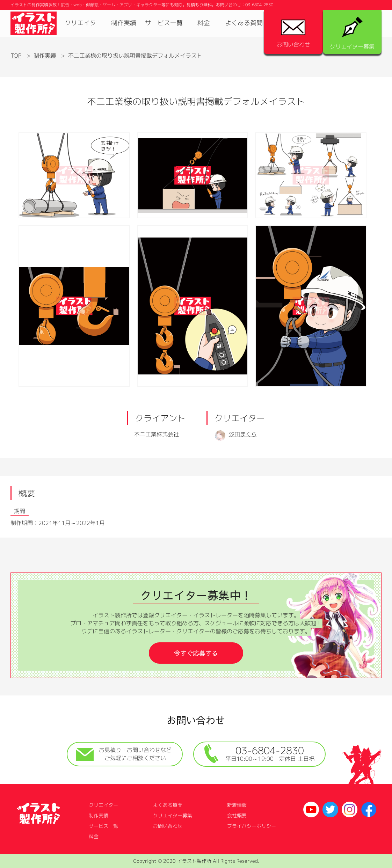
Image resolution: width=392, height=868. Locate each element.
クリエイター (84, 23)
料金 (204, 23)
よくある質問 (244, 23)
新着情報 (237, 805)
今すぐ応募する (196, 653)
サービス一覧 (164, 23)
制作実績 (124, 23)
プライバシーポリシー (252, 826)
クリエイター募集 (352, 34)
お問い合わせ (293, 34)
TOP (16, 56)
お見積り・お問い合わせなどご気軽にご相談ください (124, 754)
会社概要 (237, 815)
